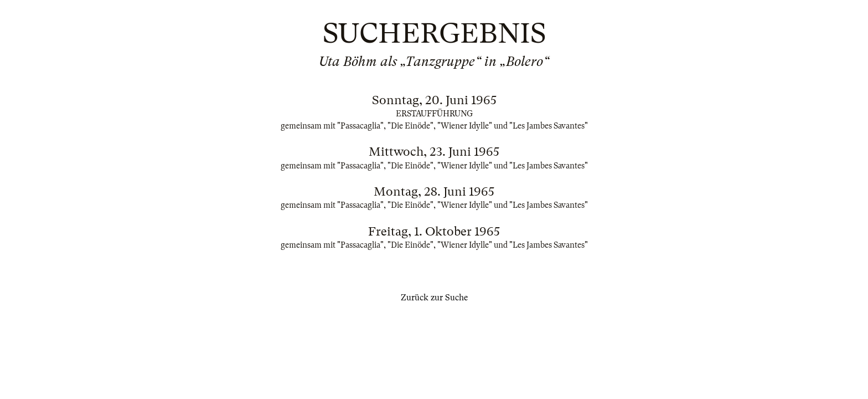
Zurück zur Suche (434, 298)
